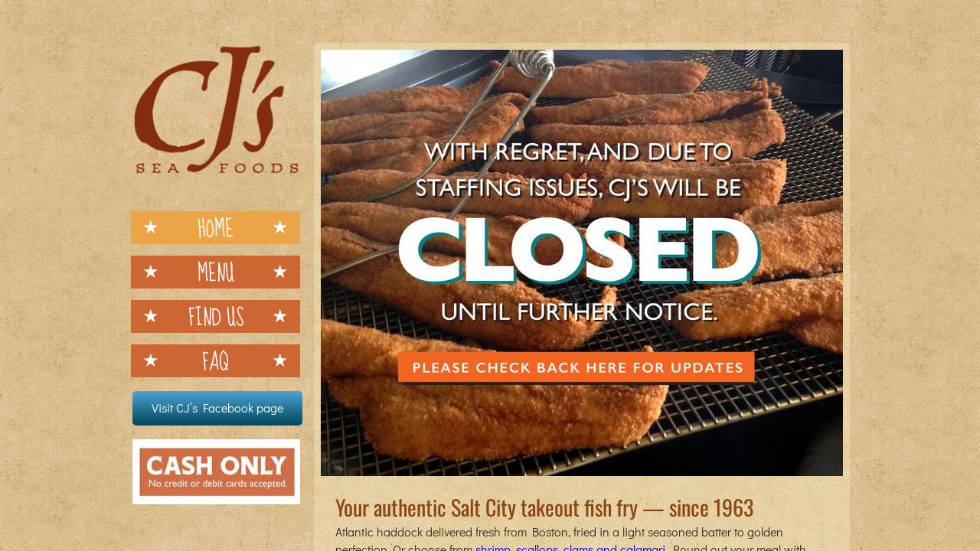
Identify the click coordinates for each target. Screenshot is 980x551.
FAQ (216, 361)
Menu (216, 272)
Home (216, 228)
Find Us (216, 316)
